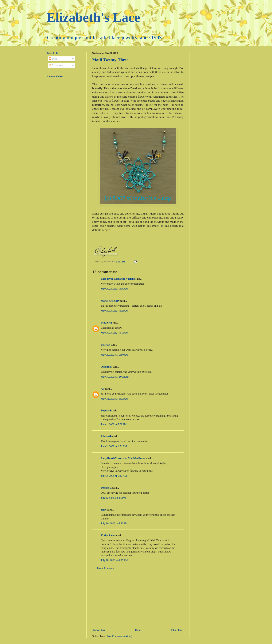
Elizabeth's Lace (93, 17)
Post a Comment (106, 568)
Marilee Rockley (110, 301)
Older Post (177, 630)
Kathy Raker (108, 535)
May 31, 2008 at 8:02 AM (115, 399)
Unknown (106, 323)
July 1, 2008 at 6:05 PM (113, 498)
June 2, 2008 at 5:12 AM (114, 476)
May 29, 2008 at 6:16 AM (115, 289)
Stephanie (106, 411)
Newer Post (99, 630)
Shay (104, 510)
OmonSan (107, 367)
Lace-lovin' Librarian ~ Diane (118, 279)
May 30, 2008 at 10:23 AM (115, 377)
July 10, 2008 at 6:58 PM (114, 524)
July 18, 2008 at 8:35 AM (114, 560)
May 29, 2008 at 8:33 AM (115, 333)
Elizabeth (106, 436)
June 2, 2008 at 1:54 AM (114, 446)
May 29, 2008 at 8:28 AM (115, 311)
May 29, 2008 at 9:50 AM (115, 355)
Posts (53, 59)
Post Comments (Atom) (120, 636)
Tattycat (105, 345)
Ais (103, 389)
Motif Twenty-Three (110, 60)
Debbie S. (106, 488)
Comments (56, 65)
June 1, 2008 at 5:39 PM (114, 424)
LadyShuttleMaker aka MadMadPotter (123, 458)
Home (138, 630)
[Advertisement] (138, 599)
